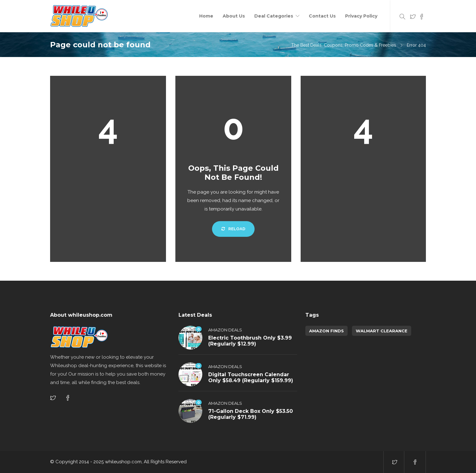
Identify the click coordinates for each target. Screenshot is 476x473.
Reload (233, 229)
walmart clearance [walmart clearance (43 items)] (382, 331)
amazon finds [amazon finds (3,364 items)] (326, 331)
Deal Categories (274, 16)
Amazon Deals (225, 330)
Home (206, 16)
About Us (234, 16)
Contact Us (322, 16)
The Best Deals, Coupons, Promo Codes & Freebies (344, 45)
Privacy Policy (361, 16)
